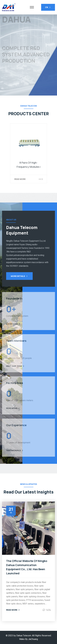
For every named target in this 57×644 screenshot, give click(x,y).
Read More (20, 179)
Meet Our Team (15, 368)
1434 (48, 610)
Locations (13, 325)
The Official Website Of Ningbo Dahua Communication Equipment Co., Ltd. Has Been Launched (27, 567)
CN (48, 7)
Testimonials (15, 452)
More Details (19, 276)
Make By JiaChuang (29, 639)
